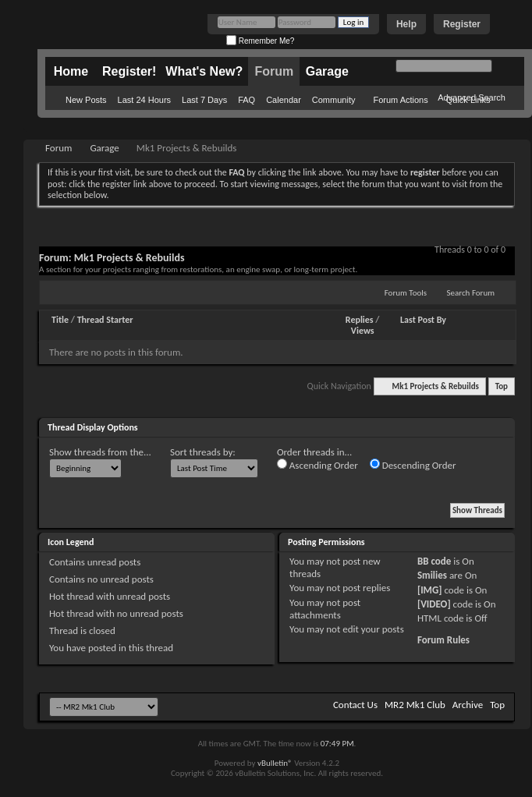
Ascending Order (317, 465)
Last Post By (423, 320)
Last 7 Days (204, 100)
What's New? (204, 71)
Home (71, 71)
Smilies (432, 575)
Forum (274, 71)
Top (502, 386)
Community (334, 100)
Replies (360, 320)
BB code (434, 561)
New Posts (86, 100)
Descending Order (413, 465)
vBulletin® (275, 763)
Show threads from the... (100, 452)
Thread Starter (105, 320)
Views (363, 331)
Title (60, 320)
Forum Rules (443, 640)
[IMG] (430, 590)
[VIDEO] (434, 604)
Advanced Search (472, 97)
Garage (327, 71)
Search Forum (471, 293)
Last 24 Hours (144, 100)
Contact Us (355, 705)
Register (462, 24)
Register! (129, 71)
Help (406, 24)
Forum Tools (406, 293)
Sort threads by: (203, 452)
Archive (468, 705)
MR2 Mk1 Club (415, 705)
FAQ (246, 100)
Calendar (284, 100)
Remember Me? (260, 41)
